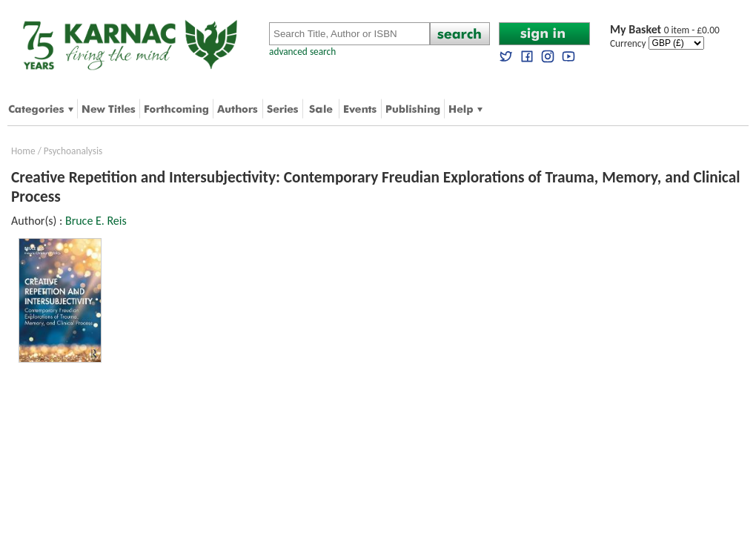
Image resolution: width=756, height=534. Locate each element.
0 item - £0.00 (665, 30)
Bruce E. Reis (96, 221)
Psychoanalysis (73, 151)
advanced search (302, 52)
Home (23, 151)
